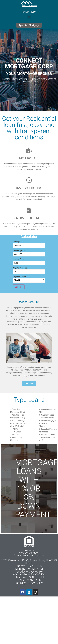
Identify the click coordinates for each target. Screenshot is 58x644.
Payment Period (20, 277)
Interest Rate (18, 259)
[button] (29, 17)
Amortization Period (21, 268)
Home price (18, 242)
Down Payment (19, 251)
